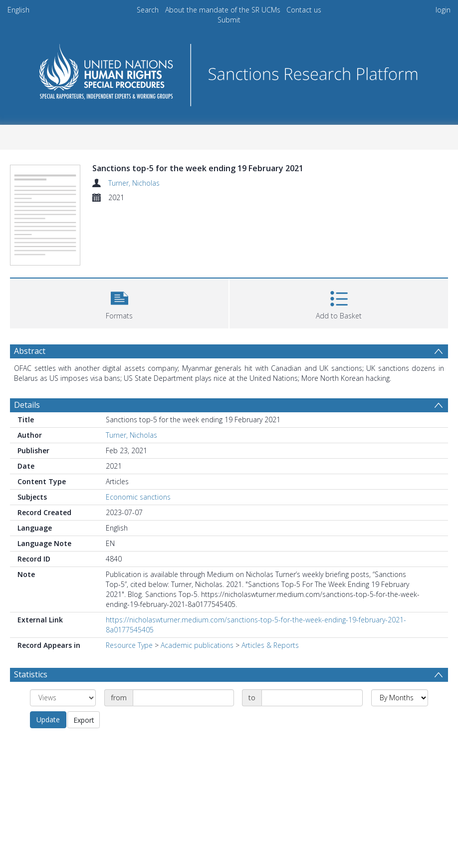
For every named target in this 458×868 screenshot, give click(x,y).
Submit (229, 20)
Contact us (304, 10)
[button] (119, 302)
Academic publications (197, 645)
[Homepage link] (229, 72)
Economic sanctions (138, 497)
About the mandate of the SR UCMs (223, 10)
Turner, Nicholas (134, 183)
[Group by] (63, 698)
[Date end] (312, 698)
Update (48, 720)
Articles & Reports (270, 645)
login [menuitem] (443, 10)
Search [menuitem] (148, 10)
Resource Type (129, 645)
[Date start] (183, 698)
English (18, 10)
